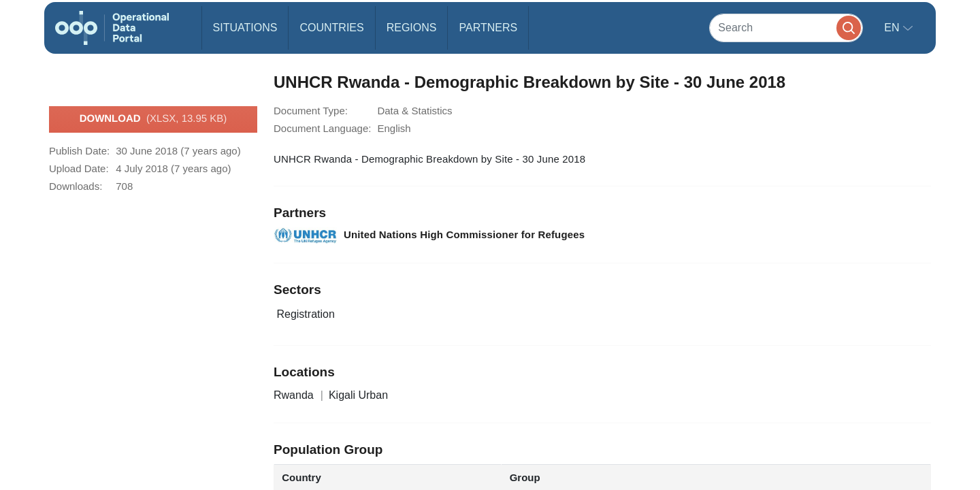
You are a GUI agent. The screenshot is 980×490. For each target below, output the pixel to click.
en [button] (893, 28)
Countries (331, 28)
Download (153, 119)
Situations (245, 28)
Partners (488, 28)
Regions (412, 28)
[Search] (786, 28)
